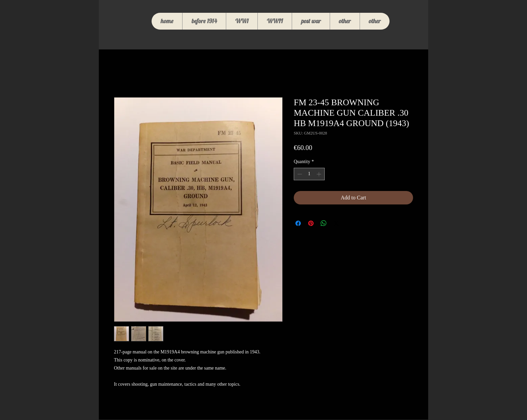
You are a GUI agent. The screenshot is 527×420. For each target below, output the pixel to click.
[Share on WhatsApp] (324, 223)
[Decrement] (299, 174)
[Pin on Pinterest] (311, 223)
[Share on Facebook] (298, 223)
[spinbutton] (309, 174)
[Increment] (319, 174)
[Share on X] (336, 223)
